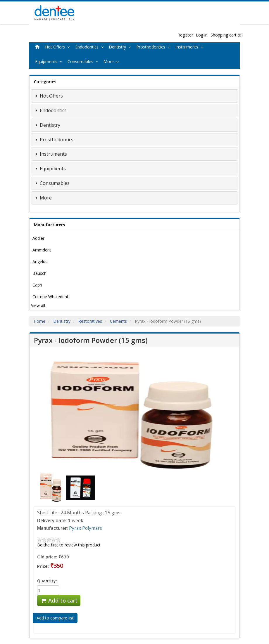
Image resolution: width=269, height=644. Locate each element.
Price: (43, 566)
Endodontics (90, 47)
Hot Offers (59, 47)
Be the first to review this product (69, 545)
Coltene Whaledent (50, 297)
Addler (38, 238)
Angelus (40, 262)
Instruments (190, 47)
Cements (118, 321)
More (112, 61)
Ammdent (42, 250)
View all (38, 305)
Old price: (47, 557)
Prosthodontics (154, 47)
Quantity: (47, 581)
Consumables (84, 61)
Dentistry (121, 47)
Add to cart (59, 600)
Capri (37, 285)
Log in (202, 35)
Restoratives (90, 321)
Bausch (39, 273)
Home (39, 321)
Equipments (50, 61)
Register (185, 35)
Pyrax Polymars (86, 528)
